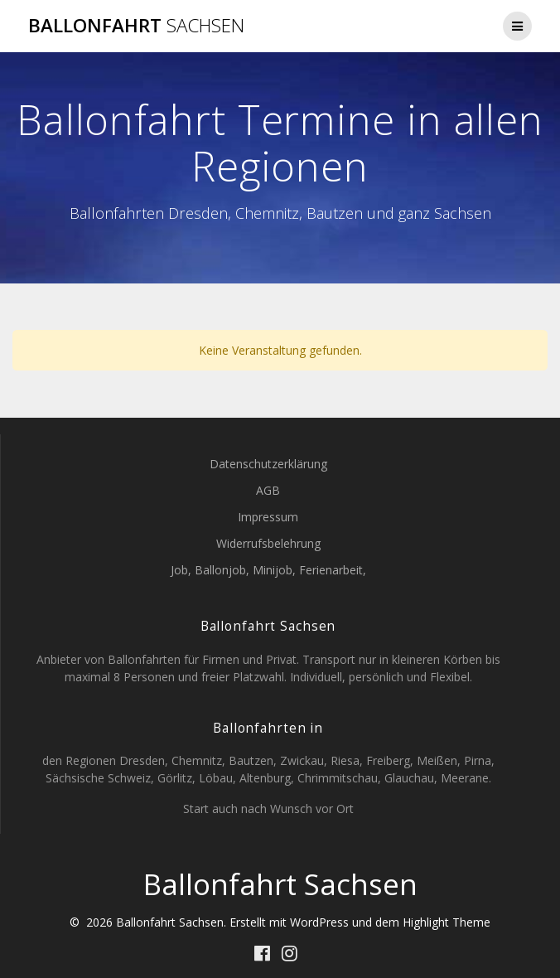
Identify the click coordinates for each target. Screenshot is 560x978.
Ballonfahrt (136, 26)
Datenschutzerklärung (268, 464)
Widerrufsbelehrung (268, 543)
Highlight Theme (447, 922)
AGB (268, 490)
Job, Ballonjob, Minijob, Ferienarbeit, (268, 570)
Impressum (268, 517)
